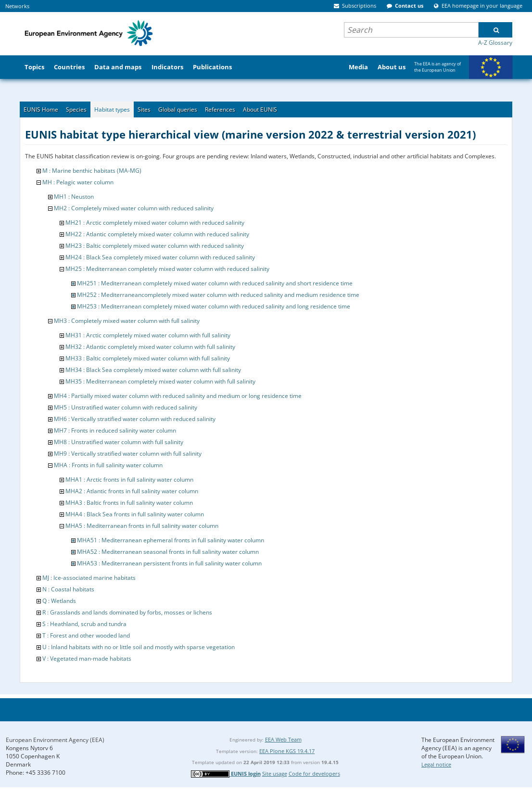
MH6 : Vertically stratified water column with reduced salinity (135, 419)
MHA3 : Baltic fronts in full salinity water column (129, 503)
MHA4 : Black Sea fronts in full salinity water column (135, 514)
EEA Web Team (283, 739)
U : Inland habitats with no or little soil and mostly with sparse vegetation (139, 647)
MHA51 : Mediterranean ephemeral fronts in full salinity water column (171, 540)
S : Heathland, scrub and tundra (84, 624)
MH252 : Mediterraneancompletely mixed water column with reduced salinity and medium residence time (218, 295)
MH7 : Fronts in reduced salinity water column (115, 430)
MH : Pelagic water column (78, 182)
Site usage (275, 774)
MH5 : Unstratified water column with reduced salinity (126, 407)
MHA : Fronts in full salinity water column (108, 465)
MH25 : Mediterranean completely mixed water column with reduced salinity (167, 269)
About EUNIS (260, 109)
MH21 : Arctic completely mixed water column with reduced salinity (155, 223)
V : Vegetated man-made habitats (87, 659)
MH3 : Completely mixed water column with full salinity (127, 321)
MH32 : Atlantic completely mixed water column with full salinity (150, 347)
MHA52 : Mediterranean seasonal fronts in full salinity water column (168, 552)
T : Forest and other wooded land (86, 635)
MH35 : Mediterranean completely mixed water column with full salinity (160, 381)
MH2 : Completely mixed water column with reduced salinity (134, 208)
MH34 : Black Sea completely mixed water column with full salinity (153, 370)
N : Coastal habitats (68, 589)
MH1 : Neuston (74, 197)
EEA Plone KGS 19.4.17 (287, 751)
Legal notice (436, 764)
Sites (144, 109)
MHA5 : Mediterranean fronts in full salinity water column (142, 526)
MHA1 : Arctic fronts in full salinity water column (129, 480)
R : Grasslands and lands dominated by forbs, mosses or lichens (127, 612)
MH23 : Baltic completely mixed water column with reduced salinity (155, 246)
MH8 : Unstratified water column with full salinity (119, 442)
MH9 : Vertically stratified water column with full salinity (128, 454)
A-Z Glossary (495, 43)
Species (76, 109)
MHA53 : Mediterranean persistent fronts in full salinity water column (169, 563)
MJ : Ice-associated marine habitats (89, 578)
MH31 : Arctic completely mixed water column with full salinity (148, 335)
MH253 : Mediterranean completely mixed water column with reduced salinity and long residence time (214, 306)
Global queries (178, 109)
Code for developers (314, 774)
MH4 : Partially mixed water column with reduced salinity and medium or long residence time (178, 396)
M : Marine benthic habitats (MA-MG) (92, 171)
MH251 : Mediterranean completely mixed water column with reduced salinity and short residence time (215, 283)
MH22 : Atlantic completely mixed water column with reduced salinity (157, 234)
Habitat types (112, 109)
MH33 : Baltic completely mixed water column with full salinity (148, 358)
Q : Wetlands (59, 601)
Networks (17, 6)
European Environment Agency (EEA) (55, 740)
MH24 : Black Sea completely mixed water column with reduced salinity (160, 257)
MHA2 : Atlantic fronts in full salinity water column (132, 491)
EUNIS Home (41, 109)
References (220, 109)
